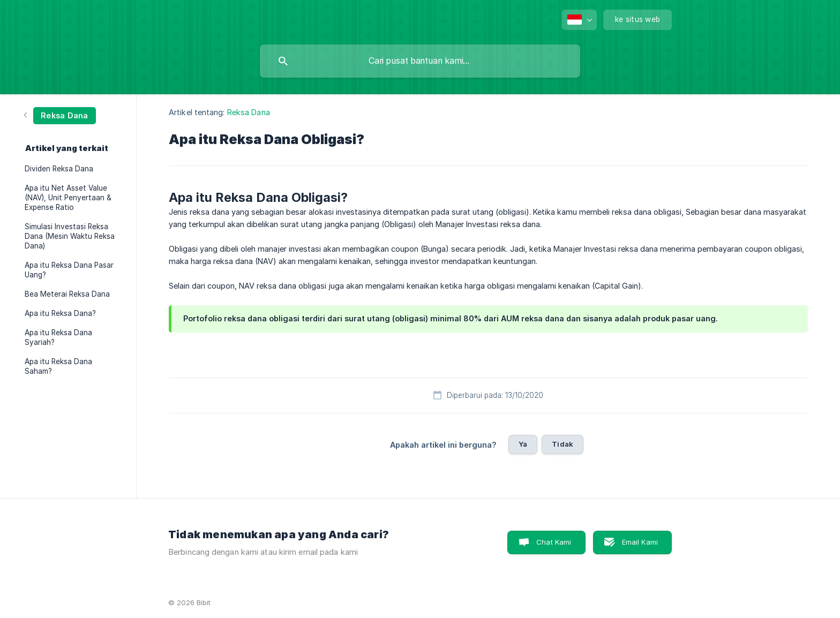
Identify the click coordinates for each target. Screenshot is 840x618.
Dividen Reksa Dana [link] (59, 169)
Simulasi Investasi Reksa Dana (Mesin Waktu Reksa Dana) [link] (70, 236)
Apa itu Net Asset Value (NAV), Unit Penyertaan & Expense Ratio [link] (68, 198)
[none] (579, 20)
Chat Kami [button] (554, 542)
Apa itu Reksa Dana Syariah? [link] (58, 337)
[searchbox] (420, 61)
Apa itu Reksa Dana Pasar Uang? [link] (69, 270)
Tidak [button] (562, 444)
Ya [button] (523, 444)
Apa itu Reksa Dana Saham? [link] (58, 366)
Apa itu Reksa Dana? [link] (60, 313)
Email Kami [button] (640, 542)
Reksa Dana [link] (249, 112)
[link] (60, 115)
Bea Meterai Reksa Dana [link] (67, 294)
